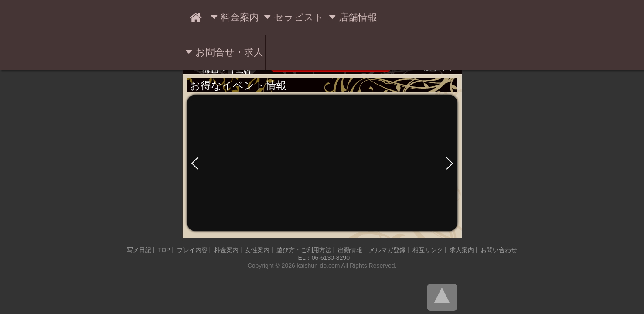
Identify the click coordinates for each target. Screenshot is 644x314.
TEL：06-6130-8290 (322, 258)
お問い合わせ (499, 250)
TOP (164, 250)
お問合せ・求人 (229, 52)
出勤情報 (350, 250)
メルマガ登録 (387, 250)
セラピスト (299, 17)
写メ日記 (139, 250)
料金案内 (240, 17)
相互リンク (428, 250)
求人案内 (462, 250)
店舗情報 (358, 17)
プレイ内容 (192, 250)
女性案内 (257, 250)
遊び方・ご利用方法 (304, 250)
